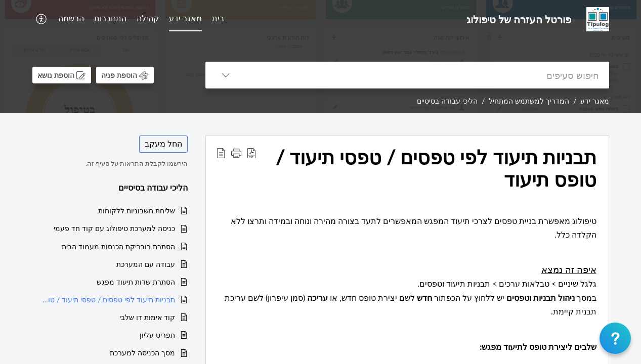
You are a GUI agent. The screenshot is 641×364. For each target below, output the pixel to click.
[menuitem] (218, 19)
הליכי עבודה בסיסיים (447, 101)
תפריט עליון (157, 335)
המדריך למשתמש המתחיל (529, 101)
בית (218, 18)
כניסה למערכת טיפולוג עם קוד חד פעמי (114, 228)
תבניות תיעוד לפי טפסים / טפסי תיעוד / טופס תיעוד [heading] (436, 168)
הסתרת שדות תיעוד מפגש (136, 282)
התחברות (110, 18)
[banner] (320, 57)
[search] (428, 75)
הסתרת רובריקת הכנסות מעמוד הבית (118, 246)
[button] (40, 19)
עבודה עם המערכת (146, 264)
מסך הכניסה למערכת (142, 353)
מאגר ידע (185, 18)
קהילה (148, 18)
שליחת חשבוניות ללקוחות (137, 211)
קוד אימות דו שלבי (147, 317)
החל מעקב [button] (163, 144)
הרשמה (71, 18)
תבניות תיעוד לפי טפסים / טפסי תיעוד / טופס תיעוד (109, 300)
